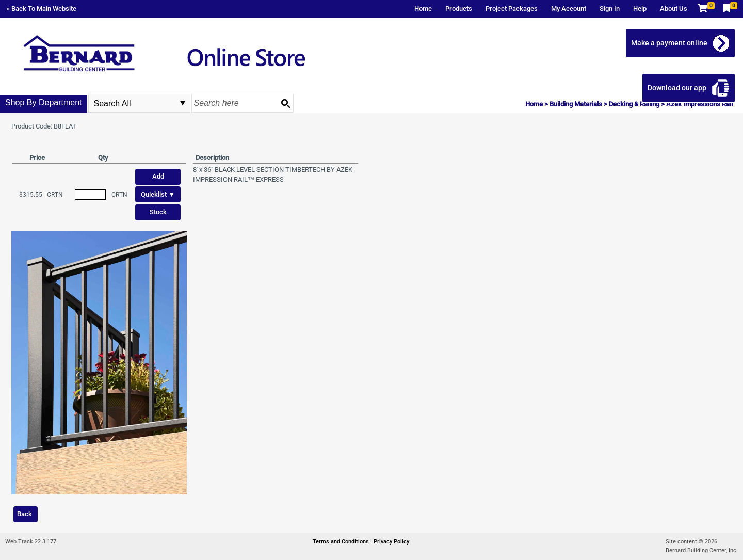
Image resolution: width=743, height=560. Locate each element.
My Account (569, 9)
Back (25, 514)
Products (459, 9)
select (183, 103)
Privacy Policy (391, 542)
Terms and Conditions (342, 542)
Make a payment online (669, 43)
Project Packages (512, 9)
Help (640, 9)
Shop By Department (44, 102)
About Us (674, 9)
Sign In (610, 9)
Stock (158, 212)
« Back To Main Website (42, 9)
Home (423, 9)
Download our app (677, 88)
